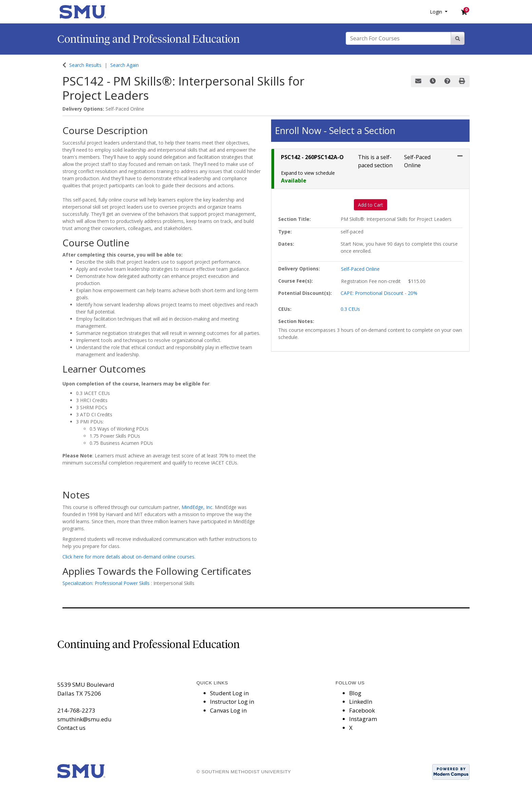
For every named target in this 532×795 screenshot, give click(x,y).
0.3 (350, 309)
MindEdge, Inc (197, 507)
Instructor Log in (232, 702)
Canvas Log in (228, 710)
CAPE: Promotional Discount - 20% (379, 293)
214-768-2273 (76, 710)
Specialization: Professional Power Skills (107, 583)
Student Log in (229, 693)
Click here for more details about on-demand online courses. (129, 557)
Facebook (362, 710)
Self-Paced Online (360, 269)
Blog (355, 693)
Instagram (363, 719)
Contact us (71, 728)
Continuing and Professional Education (149, 39)
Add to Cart (370, 205)
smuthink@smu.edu (84, 719)
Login (437, 12)
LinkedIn (361, 702)
